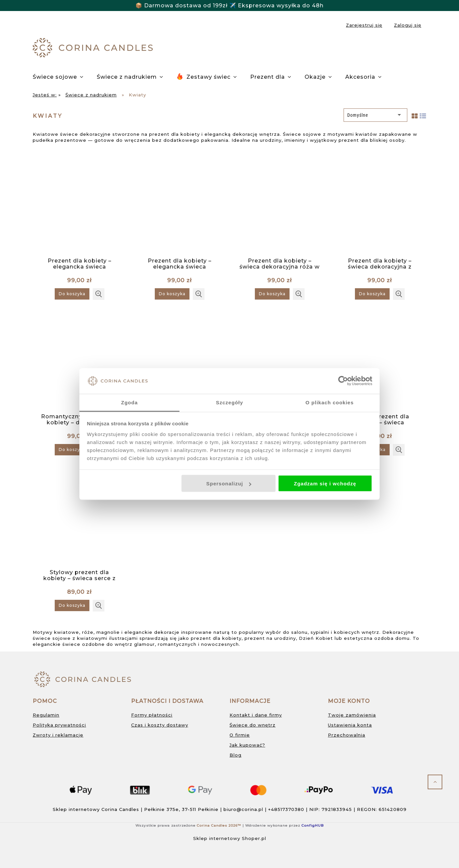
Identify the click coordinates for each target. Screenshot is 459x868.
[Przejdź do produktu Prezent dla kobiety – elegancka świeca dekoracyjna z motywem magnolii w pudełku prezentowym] (179, 204)
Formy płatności (152, 715)
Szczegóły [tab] (229, 402)
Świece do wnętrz (253, 725)
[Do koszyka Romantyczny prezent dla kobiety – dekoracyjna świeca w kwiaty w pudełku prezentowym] (72, 450)
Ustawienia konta (350, 725)
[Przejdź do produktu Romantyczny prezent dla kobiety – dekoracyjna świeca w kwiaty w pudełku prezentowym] (79, 360)
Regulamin (46, 715)
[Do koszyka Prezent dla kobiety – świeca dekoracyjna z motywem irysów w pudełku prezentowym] (372, 294)
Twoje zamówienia (352, 715)
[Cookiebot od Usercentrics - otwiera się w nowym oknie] (343, 381)
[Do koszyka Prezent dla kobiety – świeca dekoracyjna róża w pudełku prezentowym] (272, 294)
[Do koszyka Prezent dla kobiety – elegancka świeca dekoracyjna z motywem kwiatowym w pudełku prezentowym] (72, 294)
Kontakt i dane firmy (256, 715)
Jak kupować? (247, 745)
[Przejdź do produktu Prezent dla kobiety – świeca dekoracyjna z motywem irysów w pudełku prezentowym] (380, 204)
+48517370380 (286, 809)
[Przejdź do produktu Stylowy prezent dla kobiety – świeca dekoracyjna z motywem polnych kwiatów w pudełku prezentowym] (380, 360)
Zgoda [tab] (129, 402)
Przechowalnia (347, 735)
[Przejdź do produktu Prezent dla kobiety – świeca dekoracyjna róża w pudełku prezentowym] (280, 204)
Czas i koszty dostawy (160, 725)
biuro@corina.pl (243, 809)
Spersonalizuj (229, 484)
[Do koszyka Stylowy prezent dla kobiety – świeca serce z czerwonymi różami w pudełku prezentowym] (72, 605)
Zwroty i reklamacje (58, 735)
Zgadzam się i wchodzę (325, 484)
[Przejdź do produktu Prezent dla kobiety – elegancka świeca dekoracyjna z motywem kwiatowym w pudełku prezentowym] (79, 204)
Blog (236, 755)
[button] (99, 294)
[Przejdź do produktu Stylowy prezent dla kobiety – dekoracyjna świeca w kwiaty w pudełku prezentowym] (280, 360)
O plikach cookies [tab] (330, 402)
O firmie (240, 735)
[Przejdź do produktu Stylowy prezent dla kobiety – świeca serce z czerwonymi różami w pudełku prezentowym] (79, 516)
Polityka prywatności (59, 725)
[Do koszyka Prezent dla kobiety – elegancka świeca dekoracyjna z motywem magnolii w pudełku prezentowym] (172, 294)
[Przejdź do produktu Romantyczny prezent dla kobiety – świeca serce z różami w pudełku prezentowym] (179, 360)
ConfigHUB (313, 825)
